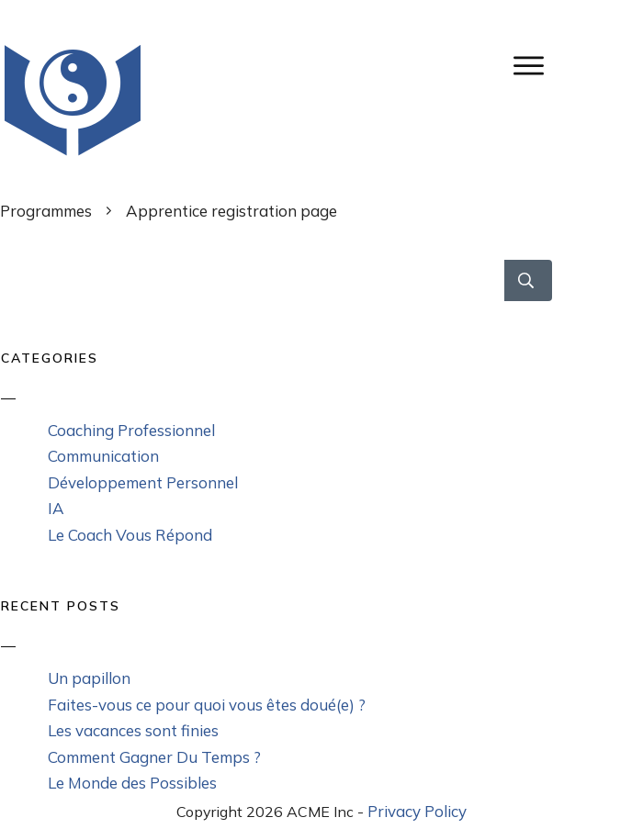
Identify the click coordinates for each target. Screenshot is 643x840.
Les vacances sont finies (133, 730)
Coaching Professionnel (131, 430)
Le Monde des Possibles (132, 783)
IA (56, 508)
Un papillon (89, 678)
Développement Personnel (143, 482)
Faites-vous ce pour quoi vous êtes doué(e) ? (207, 705)
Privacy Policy (417, 811)
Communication (103, 456)
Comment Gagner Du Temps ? (154, 757)
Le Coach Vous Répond (130, 535)
